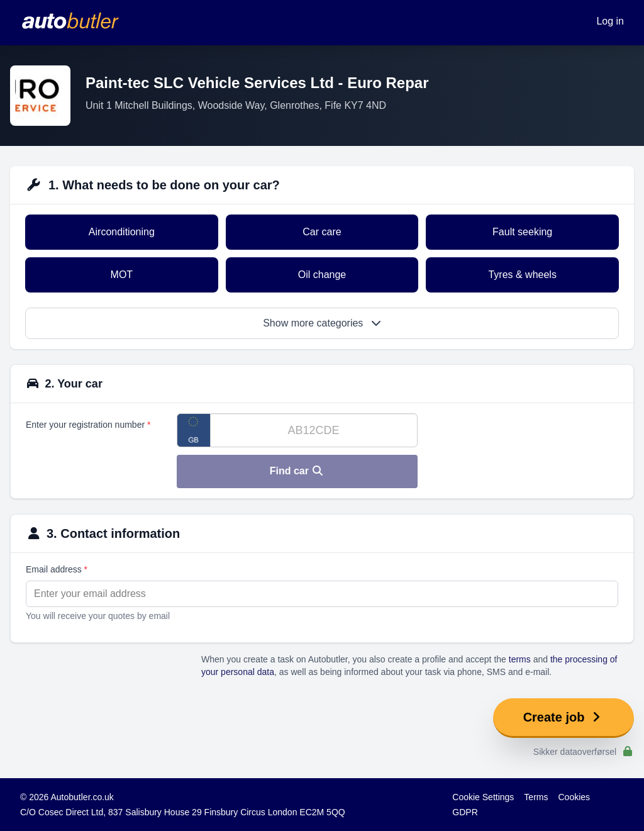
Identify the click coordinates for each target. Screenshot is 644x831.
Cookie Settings (483, 797)
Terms (536, 797)
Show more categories (322, 323)
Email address (57, 569)
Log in (610, 21)
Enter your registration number (88, 425)
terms (520, 659)
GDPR (465, 812)
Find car (297, 471)
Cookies (574, 797)
